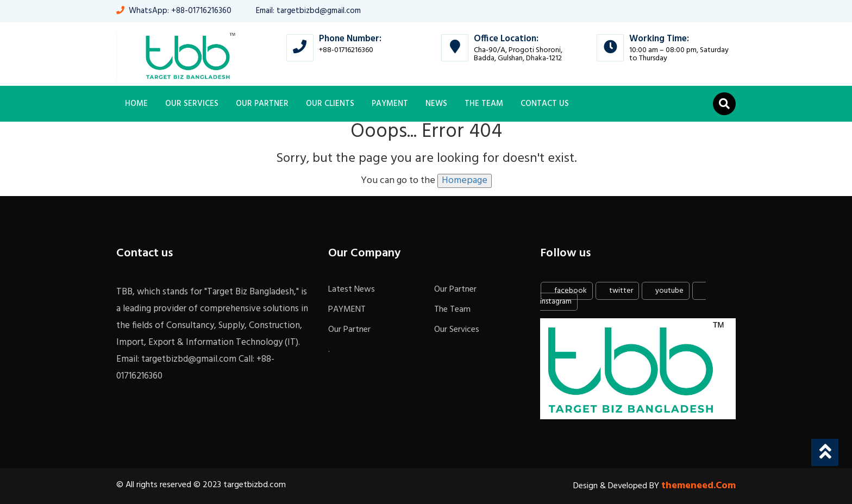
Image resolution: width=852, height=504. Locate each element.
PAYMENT (390, 104)
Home (136, 104)
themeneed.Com (698, 486)
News (436, 104)
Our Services (192, 104)
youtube (665, 291)
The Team (484, 104)
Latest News (352, 289)
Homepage (465, 181)
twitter (616, 291)
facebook (566, 291)
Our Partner (262, 104)
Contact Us (545, 104)
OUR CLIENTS (330, 104)
